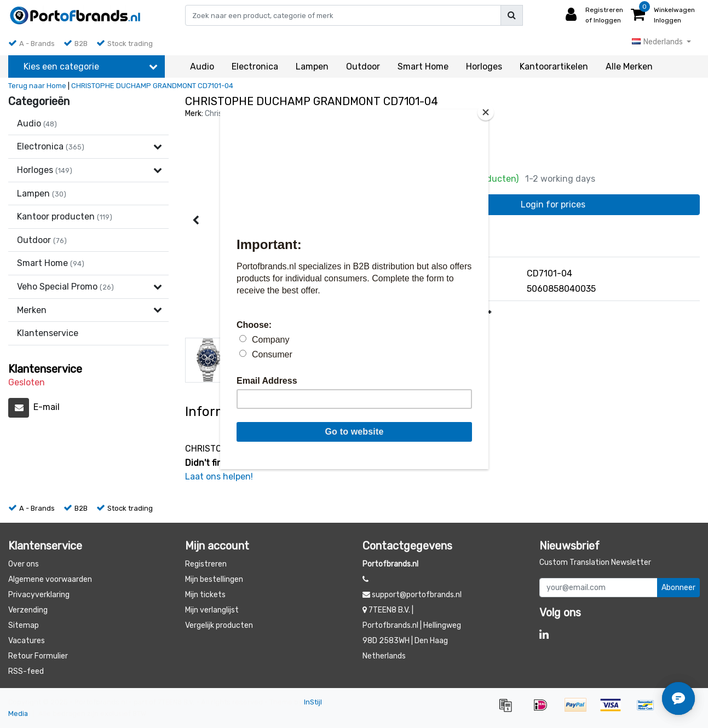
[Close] (486, 112)
